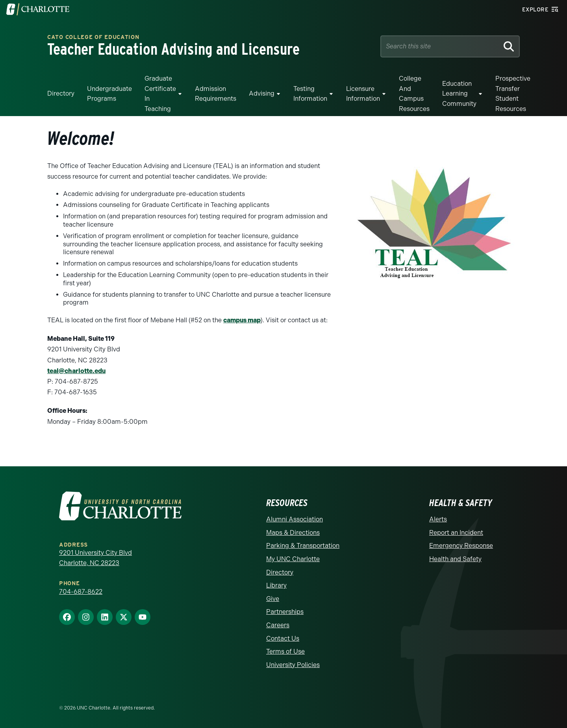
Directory (61, 93)
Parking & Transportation (303, 546)
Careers (278, 625)
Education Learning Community (459, 94)
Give (273, 599)
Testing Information (310, 94)
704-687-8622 (81, 592)
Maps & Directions (293, 533)
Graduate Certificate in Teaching (160, 94)
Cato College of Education (93, 38)
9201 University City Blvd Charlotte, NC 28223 (95, 558)
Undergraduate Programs (109, 94)
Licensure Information (363, 94)
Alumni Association (295, 519)
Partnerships (285, 612)
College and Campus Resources (414, 94)
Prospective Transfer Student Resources (513, 94)
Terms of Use (285, 651)
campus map (242, 320)
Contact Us (283, 638)
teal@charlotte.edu (76, 371)
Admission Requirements (216, 94)
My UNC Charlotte (293, 559)
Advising (262, 93)
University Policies (293, 665)
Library (276, 585)
